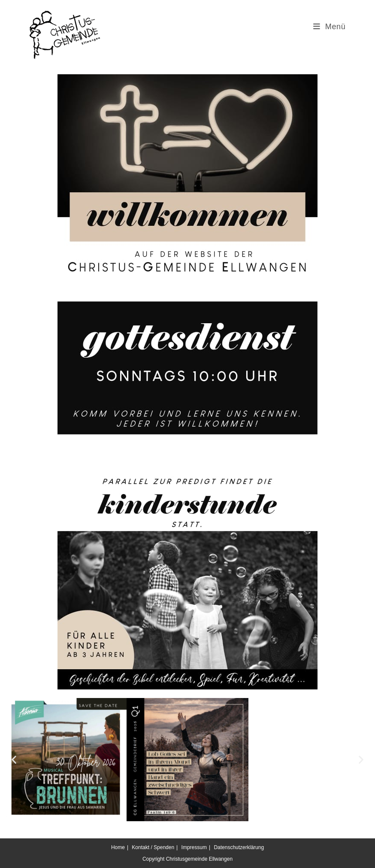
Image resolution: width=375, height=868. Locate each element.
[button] (14, 760)
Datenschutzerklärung (239, 847)
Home (118, 847)
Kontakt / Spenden (153, 847)
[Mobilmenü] (330, 27)
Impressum (194, 847)
